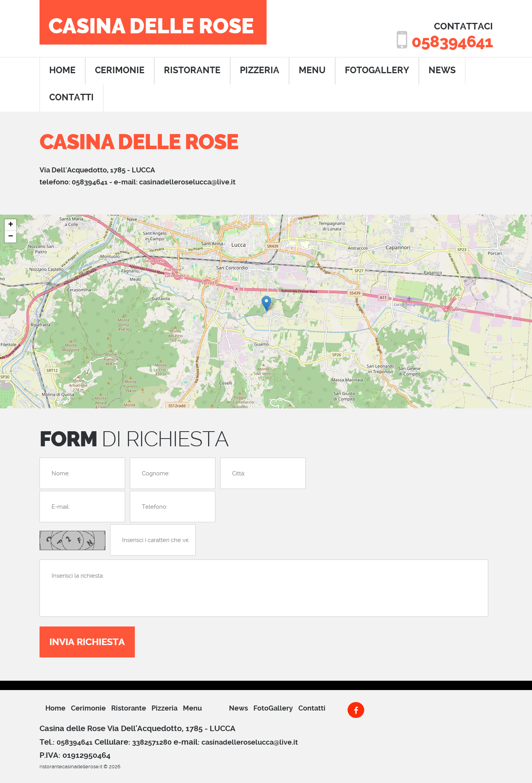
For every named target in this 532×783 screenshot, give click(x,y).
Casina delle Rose (151, 26)
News (442, 70)
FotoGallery (377, 70)
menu (312, 70)
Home (55, 708)
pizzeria (260, 70)
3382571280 (152, 742)
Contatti (312, 708)
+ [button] (11, 225)
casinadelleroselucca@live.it (187, 182)
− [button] (11, 237)
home (62, 70)
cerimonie (120, 70)
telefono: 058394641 (74, 182)
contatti (71, 97)
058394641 (451, 42)
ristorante (192, 70)
